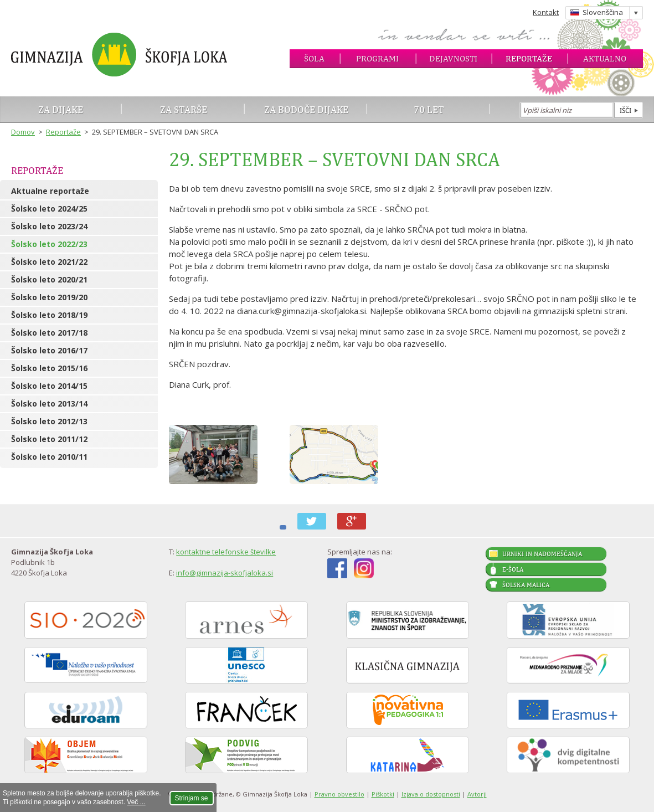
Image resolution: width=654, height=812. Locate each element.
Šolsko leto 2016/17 (49, 350)
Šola (314, 58)
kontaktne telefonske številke (226, 552)
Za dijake (61, 109)
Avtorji (477, 794)
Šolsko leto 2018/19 (49, 315)
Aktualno (605, 58)
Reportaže (529, 58)
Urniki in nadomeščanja (542, 554)
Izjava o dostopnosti (431, 794)
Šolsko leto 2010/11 (49, 457)
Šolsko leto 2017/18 (49, 333)
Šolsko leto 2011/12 (49, 439)
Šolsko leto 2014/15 (49, 386)
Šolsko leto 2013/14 (49, 404)
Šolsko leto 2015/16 (49, 368)
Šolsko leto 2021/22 (49, 262)
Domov (23, 132)
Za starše (184, 109)
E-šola (513, 569)
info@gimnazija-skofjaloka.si (225, 573)
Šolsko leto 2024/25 (49, 209)
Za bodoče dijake (306, 109)
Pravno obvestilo (339, 794)
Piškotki (383, 794)
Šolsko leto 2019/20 (49, 297)
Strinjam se (192, 798)
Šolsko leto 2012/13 (49, 421)
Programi (377, 58)
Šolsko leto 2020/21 (49, 279)
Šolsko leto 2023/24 (49, 226)
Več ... (136, 802)
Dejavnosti (453, 58)
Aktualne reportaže (50, 191)
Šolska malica (526, 585)
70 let (429, 109)
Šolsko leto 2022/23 (49, 244)
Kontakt (546, 12)
